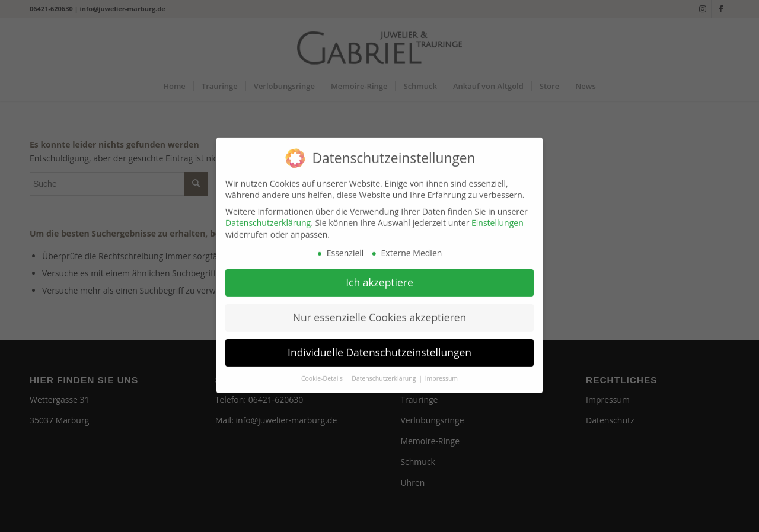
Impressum (441, 373)
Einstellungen (498, 217)
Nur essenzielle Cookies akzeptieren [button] (380, 312)
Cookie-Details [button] (323, 373)
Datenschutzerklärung (268, 217)
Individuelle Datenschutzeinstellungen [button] (379, 347)
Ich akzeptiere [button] (379, 277)
